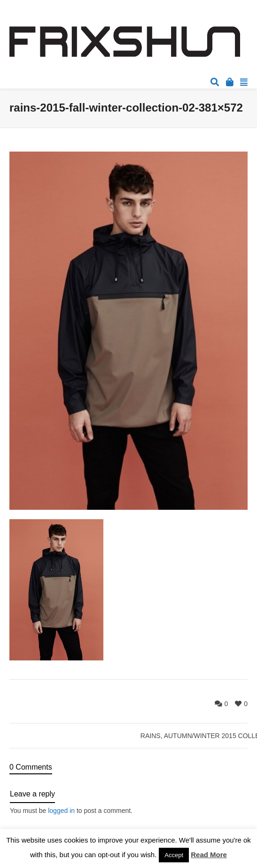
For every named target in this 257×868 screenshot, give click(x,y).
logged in (61, 811)
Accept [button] (174, 855)
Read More (209, 855)
